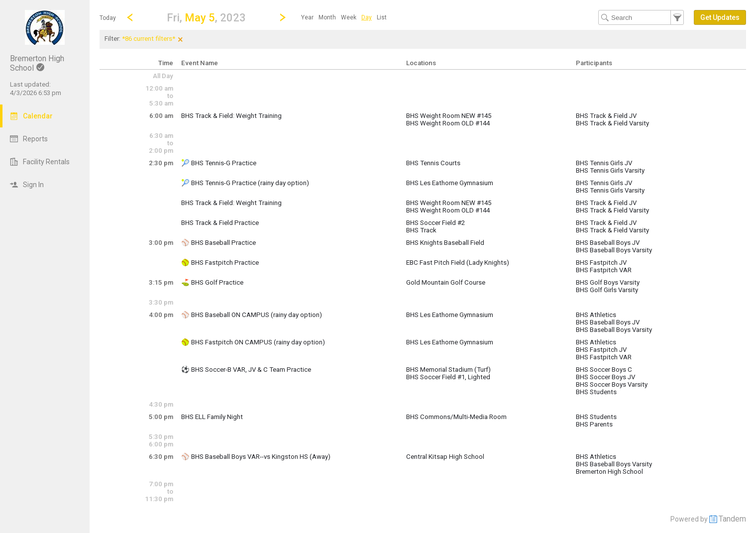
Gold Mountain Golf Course (446, 282)
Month (327, 17)
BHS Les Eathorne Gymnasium (450, 183)
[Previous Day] (130, 17)
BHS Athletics (596, 315)
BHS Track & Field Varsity (612, 123)
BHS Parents (594, 424)
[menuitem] (307, 17)
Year (307, 17)
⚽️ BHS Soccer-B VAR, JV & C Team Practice (246, 370)
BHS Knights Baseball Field (445, 243)
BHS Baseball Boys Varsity (614, 250)
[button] (206, 17)
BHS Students (596, 392)
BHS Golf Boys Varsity (608, 282)
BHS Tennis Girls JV (604, 163)
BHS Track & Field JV (606, 116)
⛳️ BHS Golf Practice (212, 282)
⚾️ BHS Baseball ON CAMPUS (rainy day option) (252, 315)
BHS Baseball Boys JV (608, 243)
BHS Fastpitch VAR (604, 270)
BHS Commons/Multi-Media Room (456, 417)
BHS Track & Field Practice (220, 223)
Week (349, 17)
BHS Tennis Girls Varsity (610, 170)
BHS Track (421, 230)
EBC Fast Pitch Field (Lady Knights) (458, 263)
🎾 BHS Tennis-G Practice (219, 163)
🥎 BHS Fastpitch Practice (220, 263)
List (382, 17)
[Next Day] (283, 17)
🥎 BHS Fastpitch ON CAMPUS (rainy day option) (253, 342)
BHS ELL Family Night (212, 417)
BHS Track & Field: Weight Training (231, 116)
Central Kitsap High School (445, 457)
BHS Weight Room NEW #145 (449, 116)
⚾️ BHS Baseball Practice (218, 243)
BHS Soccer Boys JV (605, 377)
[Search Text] (641, 17)
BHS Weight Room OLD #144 (448, 123)
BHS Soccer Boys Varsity (612, 384)
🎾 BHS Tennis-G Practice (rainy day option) (245, 183)
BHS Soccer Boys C (604, 370)
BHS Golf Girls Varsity (607, 290)
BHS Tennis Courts (433, 163)
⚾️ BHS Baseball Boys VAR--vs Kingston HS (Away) (256, 457)
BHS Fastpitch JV (601, 263)
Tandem (732, 519)
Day (367, 17)
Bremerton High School (609, 472)
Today (108, 18)
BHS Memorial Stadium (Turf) (448, 370)
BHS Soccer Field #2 (435, 223)
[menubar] (344, 17)
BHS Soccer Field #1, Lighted (448, 377)
